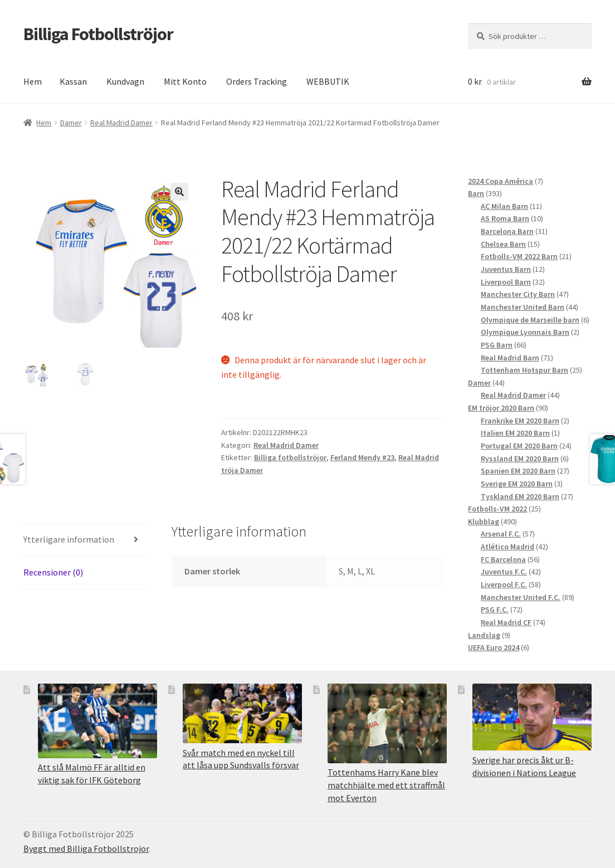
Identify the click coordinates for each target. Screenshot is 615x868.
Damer (71, 123)
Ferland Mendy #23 (362, 457)
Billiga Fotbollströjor (98, 34)
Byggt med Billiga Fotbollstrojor (86, 849)
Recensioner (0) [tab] (53, 572)
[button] (179, 192)
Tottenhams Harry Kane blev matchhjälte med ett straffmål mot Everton (386, 785)
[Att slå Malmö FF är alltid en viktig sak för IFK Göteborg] (97, 721)
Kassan (73, 81)
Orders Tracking (257, 81)
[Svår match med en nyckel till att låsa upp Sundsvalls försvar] (242, 713)
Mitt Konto (185, 81)
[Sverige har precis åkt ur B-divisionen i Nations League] (532, 717)
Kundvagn (125, 81)
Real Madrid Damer (121, 123)
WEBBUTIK (328, 81)
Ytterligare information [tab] (69, 539)
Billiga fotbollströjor (290, 457)
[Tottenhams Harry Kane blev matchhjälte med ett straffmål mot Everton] (387, 723)
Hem (33, 81)
